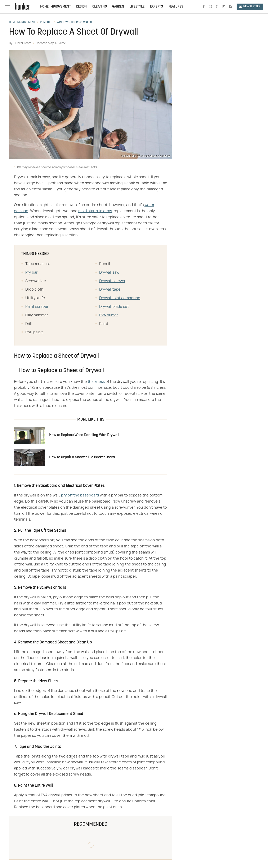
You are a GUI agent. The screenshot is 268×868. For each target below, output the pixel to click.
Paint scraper (37, 307)
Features (176, 7)
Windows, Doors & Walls (74, 22)
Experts (157, 7)
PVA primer (109, 315)
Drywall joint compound (120, 298)
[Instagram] (210, 7)
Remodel (46, 22)
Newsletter (250, 7)
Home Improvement (55, 7)
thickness (96, 382)
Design (82, 7)
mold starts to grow (95, 211)
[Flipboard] (224, 7)
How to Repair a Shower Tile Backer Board (82, 457)
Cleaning (100, 7)
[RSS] (231, 7)
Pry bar (31, 273)
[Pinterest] (217, 7)
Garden (118, 7)
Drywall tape (110, 290)
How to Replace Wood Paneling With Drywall (84, 435)
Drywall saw (109, 273)
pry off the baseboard (80, 495)
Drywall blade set (114, 307)
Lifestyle (137, 7)
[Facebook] (204, 7)
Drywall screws (112, 281)
